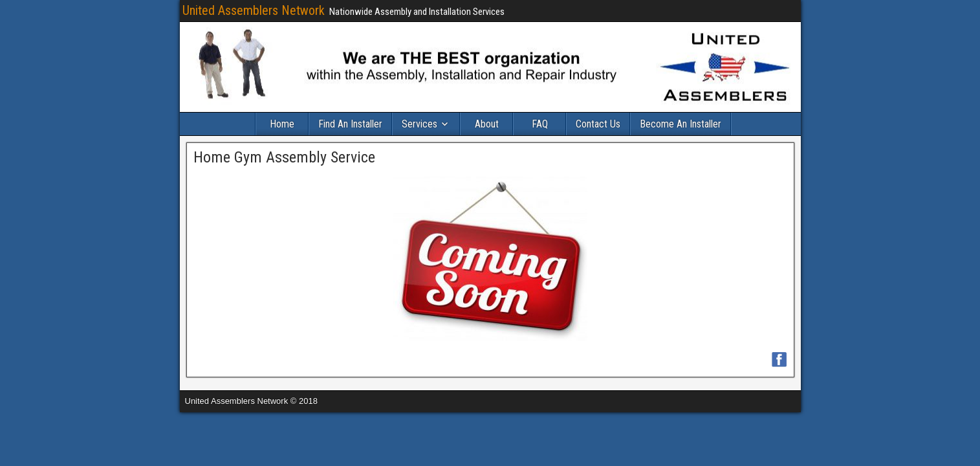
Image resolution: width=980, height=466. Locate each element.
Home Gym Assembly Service (284, 157)
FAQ (540, 124)
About (487, 124)
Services (419, 124)
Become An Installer (681, 124)
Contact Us (598, 124)
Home (282, 124)
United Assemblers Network (254, 10)
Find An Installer (350, 124)
